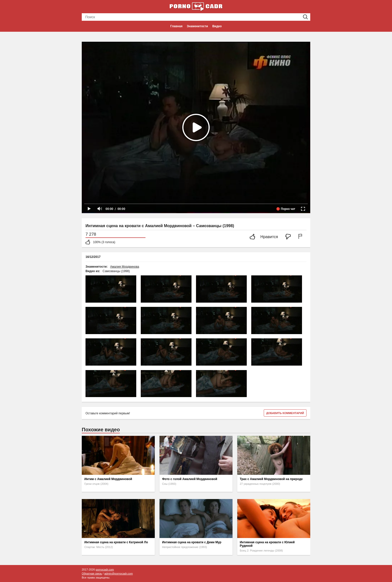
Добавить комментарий (285, 413)
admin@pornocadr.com (118, 574)
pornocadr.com (105, 570)
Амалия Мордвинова (124, 267)
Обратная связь (92, 574)
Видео (217, 26)
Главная (176, 26)
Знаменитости (197, 26)
